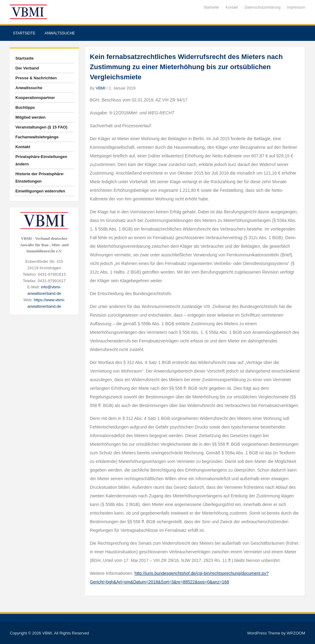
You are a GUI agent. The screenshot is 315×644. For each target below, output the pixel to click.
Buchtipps (25, 107)
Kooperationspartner (35, 98)
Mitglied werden (30, 117)
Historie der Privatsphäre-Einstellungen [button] (40, 178)
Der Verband (27, 68)
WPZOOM (296, 633)
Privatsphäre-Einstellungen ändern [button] (41, 160)
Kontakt (232, 7)
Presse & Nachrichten (36, 78)
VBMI (101, 88)
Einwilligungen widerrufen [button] (40, 191)
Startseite (211, 7)
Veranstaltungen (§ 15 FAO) (41, 127)
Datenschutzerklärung (263, 7)
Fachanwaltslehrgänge (37, 137)
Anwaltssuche (60, 33)
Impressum (296, 7)
